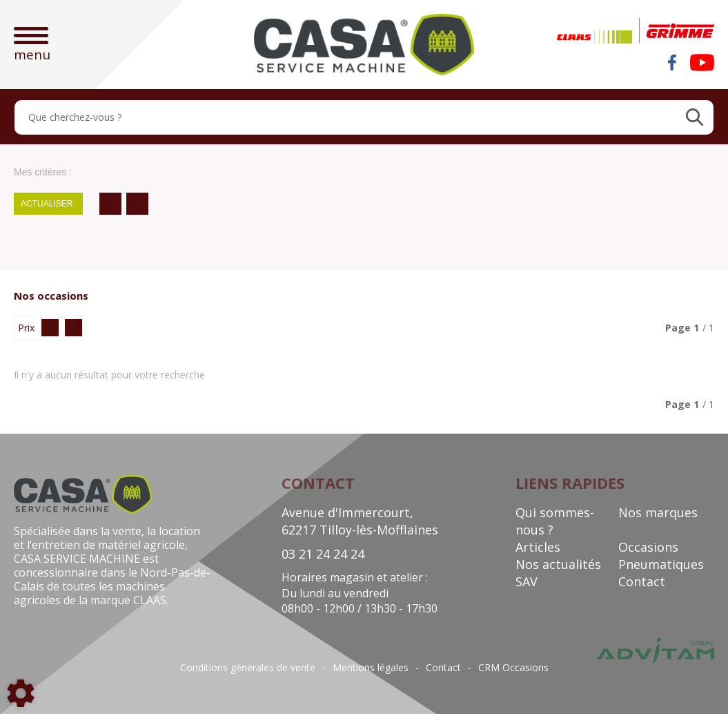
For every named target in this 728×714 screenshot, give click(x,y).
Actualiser (47, 204)
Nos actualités (558, 564)
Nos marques (658, 512)
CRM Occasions (513, 668)
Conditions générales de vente (248, 668)
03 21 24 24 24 (323, 554)
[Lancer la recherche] (695, 117)
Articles (538, 547)
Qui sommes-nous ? (555, 521)
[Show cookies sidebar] (21, 693)
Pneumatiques (661, 564)
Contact (642, 581)
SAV (527, 581)
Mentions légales (371, 668)
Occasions (648, 547)
